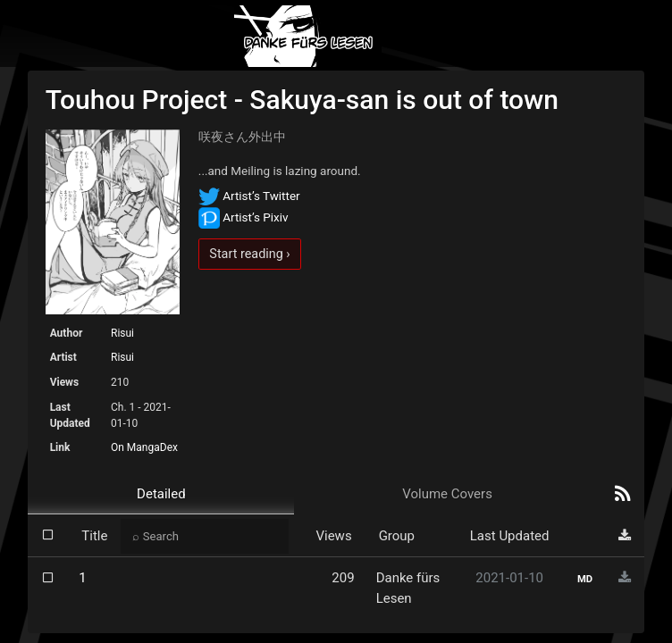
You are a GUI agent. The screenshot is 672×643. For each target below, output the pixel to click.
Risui (122, 333)
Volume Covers (447, 494)
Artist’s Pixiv (244, 217)
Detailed (161, 494)
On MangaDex (144, 447)
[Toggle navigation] (616, 36)
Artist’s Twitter (249, 196)
